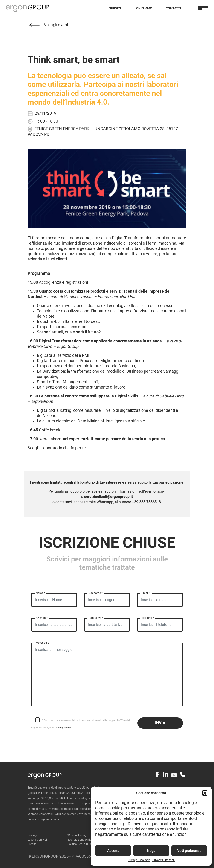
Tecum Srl (63, 793)
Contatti (173, 8)
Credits (32, 844)
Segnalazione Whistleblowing (86, 840)
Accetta (113, 851)
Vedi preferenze (189, 851)
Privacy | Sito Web (139, 860)
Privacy (32, 835)
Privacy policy (63, 728)
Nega (151, 851)
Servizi (115, 8)
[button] (205, 793)
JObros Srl (77, 793)
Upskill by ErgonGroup (42, 793)
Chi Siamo (144, 8)
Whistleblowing (77, 835)
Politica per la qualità (81, 844)
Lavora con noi (37, 840)
